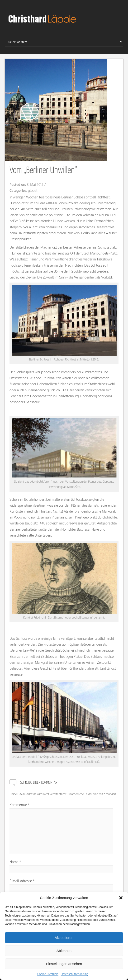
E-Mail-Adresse (22, 881)
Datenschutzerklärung (75, 974)
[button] (121, 898)
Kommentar (20, 805)
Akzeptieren (64, 938)
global (33, 190)
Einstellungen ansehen (64, 964)
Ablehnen (64, 951)
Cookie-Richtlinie (48, 974)
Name (15, 862)
